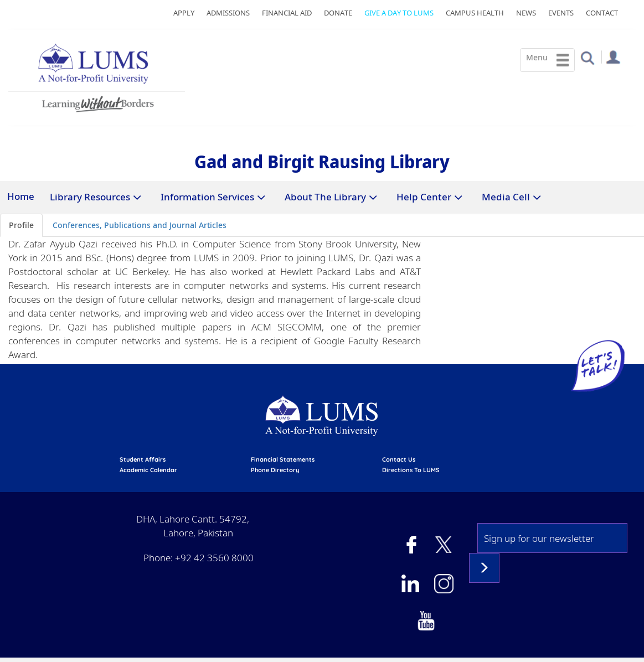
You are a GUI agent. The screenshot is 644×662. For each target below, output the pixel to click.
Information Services (207, 197)
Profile (21, 225)
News (526, 13)
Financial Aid (287, 13)
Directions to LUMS (411, 470)
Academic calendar (148, 470)
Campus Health (475, 13)
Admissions (228, 13)
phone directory (275, 470)
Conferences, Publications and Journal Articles (140, 225)
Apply (184, 13)
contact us (399, 459)
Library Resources (90, 197)
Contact (602, 13)
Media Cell (506, 197)
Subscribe (484, 568)
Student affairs (143, 459)
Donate (338, 13)
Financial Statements (283, 459)
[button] (587, 57)
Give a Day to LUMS (399, 13)
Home (21, 196)
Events (561, 13)
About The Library (325, 197)
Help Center (424, 197)
